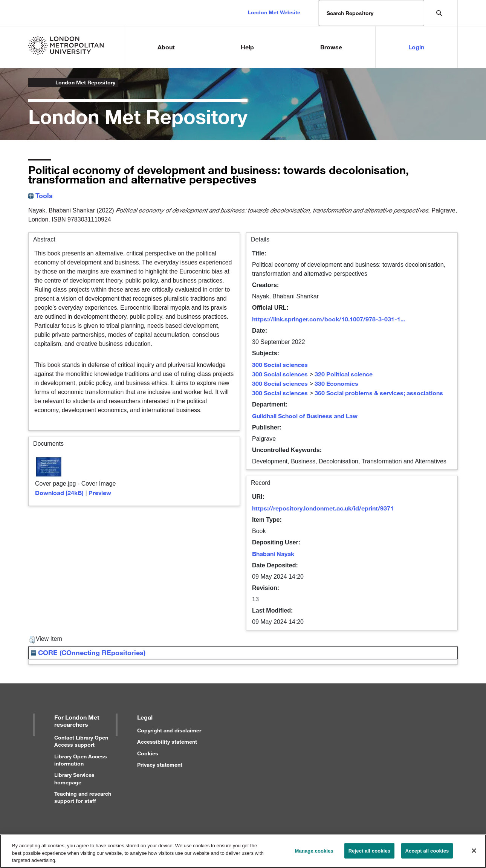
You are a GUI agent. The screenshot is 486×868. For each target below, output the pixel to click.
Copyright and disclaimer (169, 730)
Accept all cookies (427, 854)
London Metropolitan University (34, 83)
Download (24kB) (59, 493)
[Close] (474, 854)
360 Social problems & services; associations (379, 393)
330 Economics (336, 383)
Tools (40, 196)
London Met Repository (85, 82)
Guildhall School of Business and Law (305, 416)
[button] (32, 640)
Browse (331, 47)
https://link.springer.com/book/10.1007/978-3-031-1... (329, 319)
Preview (100, 493)
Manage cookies (314, 854)
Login (416, 47)
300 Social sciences (280, 364)
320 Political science (344, 374)
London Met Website (274, 12)
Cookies (148, 753)
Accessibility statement (167, 742)
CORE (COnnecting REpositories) (88, 653)
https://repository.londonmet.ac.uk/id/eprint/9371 (323, 508)
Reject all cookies (369, 854)
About (166, 47)
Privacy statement (160, 765)
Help (247, 47)
